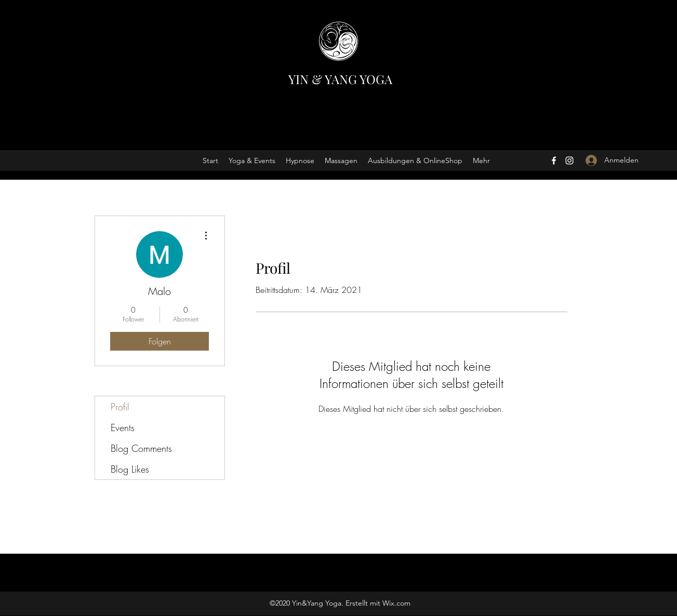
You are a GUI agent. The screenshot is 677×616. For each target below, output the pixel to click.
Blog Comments (141, 448)
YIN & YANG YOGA (340, 79)
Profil (120, 407)
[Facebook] (554, 160)
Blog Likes (130, 469)
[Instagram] (569, 160)
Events (123, 427)
